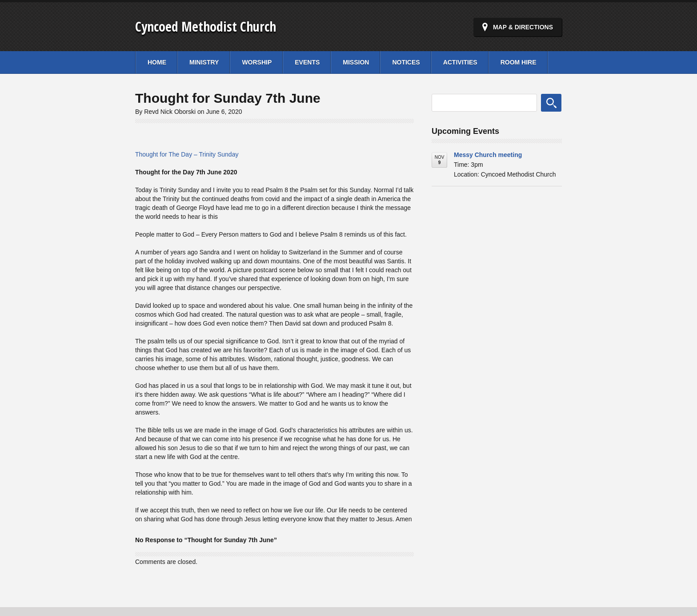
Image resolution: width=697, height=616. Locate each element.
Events (307, 62)
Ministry (204, 62)
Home (157, 62)
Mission (356, 62)
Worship (257, 62)
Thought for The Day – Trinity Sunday (187, 154)
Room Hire (519, 62)
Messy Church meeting (488, 155)
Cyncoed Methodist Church (206, 26)
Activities (460, 62)
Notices (406, 62)
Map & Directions (523, 27)
